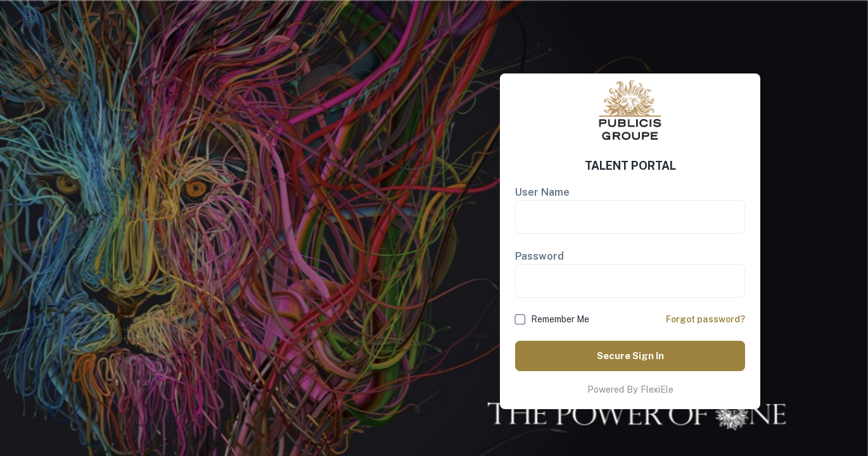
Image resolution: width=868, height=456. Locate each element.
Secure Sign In (630, 356)
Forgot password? (705, 319)
